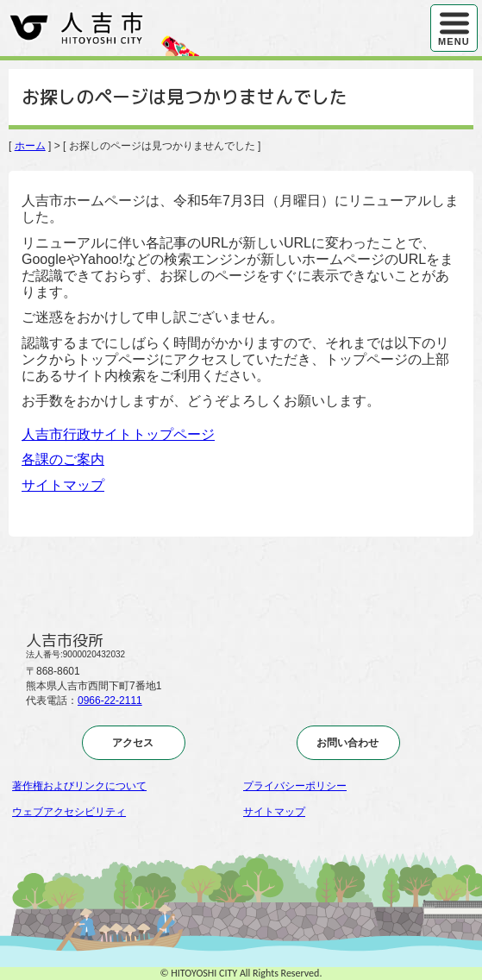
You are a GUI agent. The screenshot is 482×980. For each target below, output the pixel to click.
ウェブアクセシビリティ (69, 812)
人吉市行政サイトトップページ (118, 434)
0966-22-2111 (110, 700)
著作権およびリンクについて (79, 786)
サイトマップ (63, 485)
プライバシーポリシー (295, 786)
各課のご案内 (63, 459)
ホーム (30, 146)
